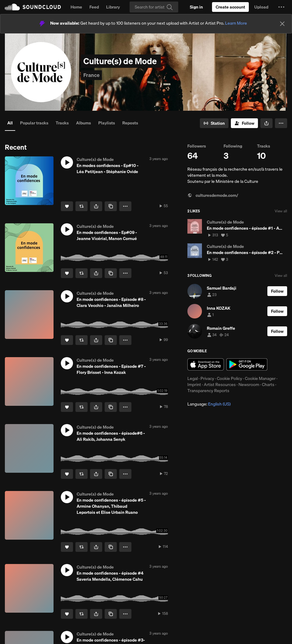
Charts (268, 385)
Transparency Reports (208, 391)
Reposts (130, 123)
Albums (83, 123)
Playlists (107, 123)
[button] (281, 7)
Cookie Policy (229, 378)
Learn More (236, 23)
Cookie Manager (260, 378)
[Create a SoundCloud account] (230, 7)
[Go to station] (214, 123)
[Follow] (244, 123)
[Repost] (82, 206)
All (10, 123)
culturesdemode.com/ (213, 195)
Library (113, 7)
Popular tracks (34, 123)
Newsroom (249, 385)
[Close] (282, 24)
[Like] (67, 206)
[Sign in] (196, 7)
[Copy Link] (111, 206)
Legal (193, 378)
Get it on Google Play (247, 364)
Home (76, 7)
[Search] (154, 7)
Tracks (62, 123)
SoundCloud (33, 7)
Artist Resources (220, 385)
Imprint (194, 385)
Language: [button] (209, 404)
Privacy (207, 378)
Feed (94, 7)
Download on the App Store (206, 364)
